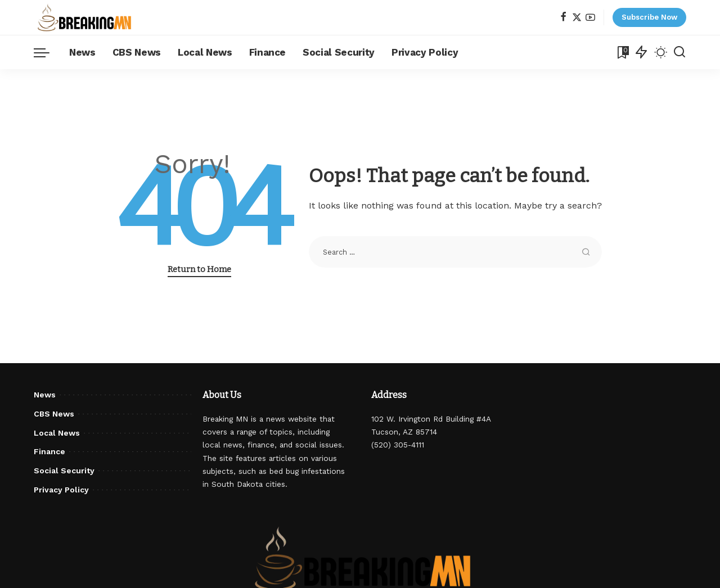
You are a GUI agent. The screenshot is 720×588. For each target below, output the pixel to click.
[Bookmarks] (622, 52)
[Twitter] (577, 18)
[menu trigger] (47, 52)
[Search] (679, 52)
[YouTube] (590, 18)
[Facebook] (563, 18)
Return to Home (199, 269)
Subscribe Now (649, 17)
